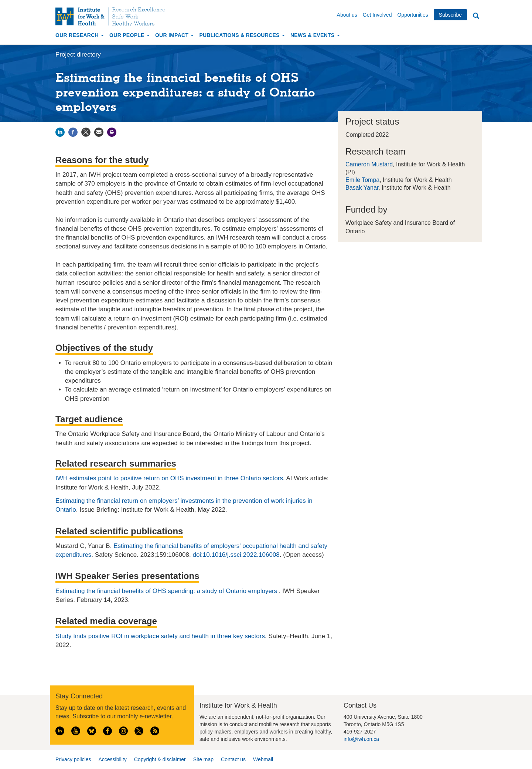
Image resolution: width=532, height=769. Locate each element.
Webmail (263, 759)
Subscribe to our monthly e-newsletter (122, 716)
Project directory (78, 55)
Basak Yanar (362, 188)
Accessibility (112, 759)
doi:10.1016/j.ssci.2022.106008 (236, 555)
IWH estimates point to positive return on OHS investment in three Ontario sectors (169, 478)
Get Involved (377, 15)
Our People (129, 35)
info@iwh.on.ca (361, 739)
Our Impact (175, 35)
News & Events (315, 35)
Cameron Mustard (369, 164)
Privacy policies (73, 759)
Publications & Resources (242, 35)
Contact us (233, 759)
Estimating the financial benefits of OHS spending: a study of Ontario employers (167, 591)
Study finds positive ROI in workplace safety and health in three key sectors (160, 636)
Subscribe (450, 15)
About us (347, 15)
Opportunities (412, 15)
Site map (203, 759)
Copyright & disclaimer (160, 759)
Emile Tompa (362, 180)
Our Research (80, 35)
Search (476, 16)
